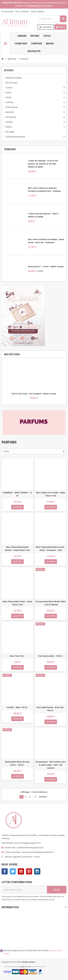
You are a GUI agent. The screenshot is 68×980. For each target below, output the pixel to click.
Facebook (5, 871)
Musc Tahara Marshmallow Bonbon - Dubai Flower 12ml (17, 549)
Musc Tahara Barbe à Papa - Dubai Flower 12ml (17, 603)
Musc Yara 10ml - (17, 656)
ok (57, 890)
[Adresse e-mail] (24, 890)
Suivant (44, 797)
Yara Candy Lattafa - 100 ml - (51, 656)
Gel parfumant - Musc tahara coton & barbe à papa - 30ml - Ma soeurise (51, 765)
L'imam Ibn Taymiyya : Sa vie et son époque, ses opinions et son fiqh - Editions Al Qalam (43, 164)
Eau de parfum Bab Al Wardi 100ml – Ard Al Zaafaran (51, 603)
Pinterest (29, 871)
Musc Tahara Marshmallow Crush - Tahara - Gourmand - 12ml (51, 549)
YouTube (21, 871)
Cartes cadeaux (37, 11)
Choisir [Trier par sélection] (6, 451)
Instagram (37, 871)
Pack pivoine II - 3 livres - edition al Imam (46, 267)
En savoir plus (8, 11)
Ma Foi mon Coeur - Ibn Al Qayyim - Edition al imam (34, 394)
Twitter (13, 871)
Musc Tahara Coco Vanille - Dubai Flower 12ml (51, 494)
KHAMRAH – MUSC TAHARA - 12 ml (17, 494)
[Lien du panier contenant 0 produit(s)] (60, 27)
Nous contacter (22, 11)
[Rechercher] (53, 19)
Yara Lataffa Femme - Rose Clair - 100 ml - (51, 709)
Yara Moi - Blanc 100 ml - (17, 707)
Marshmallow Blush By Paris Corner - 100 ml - (17, 763)
